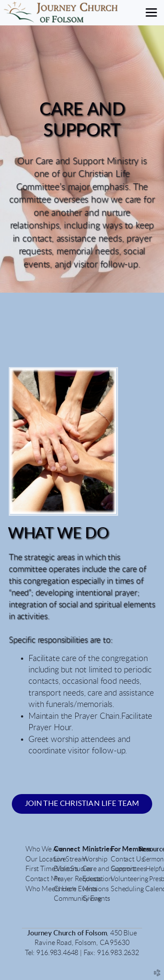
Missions (96, 889)
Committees (128, 869)
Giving (92, 899)
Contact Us (128, 859)
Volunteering (129, 879)
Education (97, 879)
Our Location (45, 859)
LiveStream (70, 859)
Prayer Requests (78, 879)
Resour (149, 849)
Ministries (97, 849)
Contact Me (43, 879)
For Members (132, 849)
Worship (95, 859)
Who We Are (44, 849)
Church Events (76, 889)
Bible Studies (73, 869)
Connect (67, 849)
